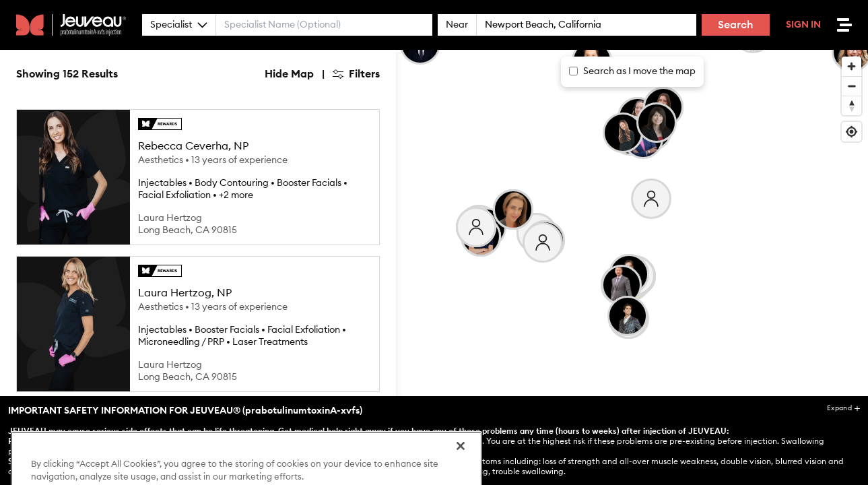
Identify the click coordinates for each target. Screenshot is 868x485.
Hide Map (289, 74)
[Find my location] (852, 132)
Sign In (803, 25)
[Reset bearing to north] (852, 105)
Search (736, 25)
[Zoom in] (852, 66)
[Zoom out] (852, 86)
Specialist (179, 25)
